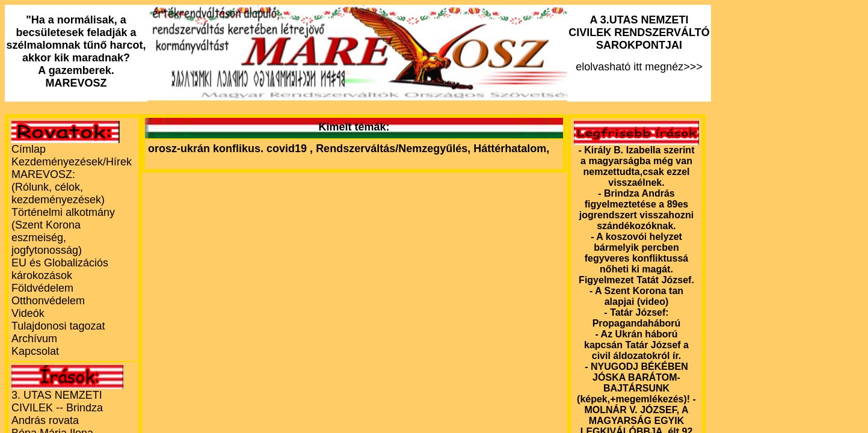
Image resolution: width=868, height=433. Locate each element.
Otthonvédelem (48, 301)
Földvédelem (42, 288)
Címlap (29, 149)
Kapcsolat (35, 351)
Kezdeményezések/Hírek (72, 162)
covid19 (288, 149)
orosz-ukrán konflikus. (206, 149)
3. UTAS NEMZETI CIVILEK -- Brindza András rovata (57, 408)
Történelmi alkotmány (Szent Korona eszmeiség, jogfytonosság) (63, 231)
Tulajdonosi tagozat (58, 326)
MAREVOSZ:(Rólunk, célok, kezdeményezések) (58, 187)
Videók (28, 313)
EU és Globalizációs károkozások (60, 269)
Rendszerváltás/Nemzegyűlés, (395, 149)
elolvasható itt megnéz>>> (639, 43)
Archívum (34, 339)
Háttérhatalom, (511, 149)
